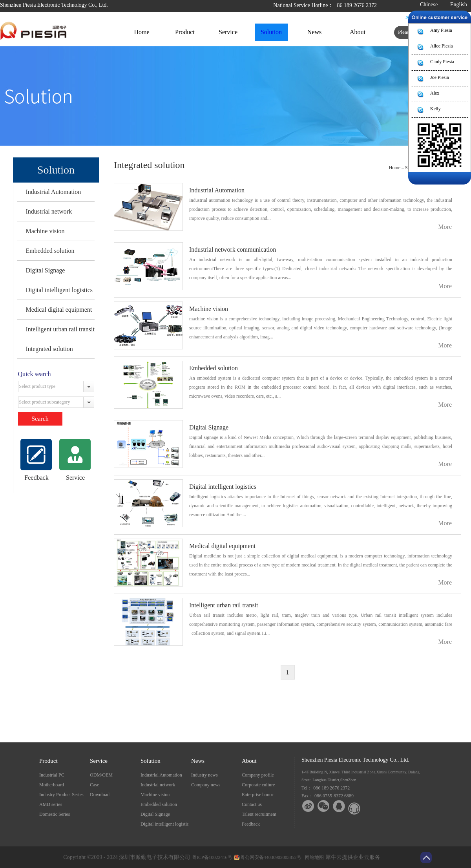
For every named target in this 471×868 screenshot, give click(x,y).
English (459, 5)
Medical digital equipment (59, 310)
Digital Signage (45, 270)
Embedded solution (50, 251)
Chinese (429, 5)
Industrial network (49, 211)
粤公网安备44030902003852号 (271, 857)
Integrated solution (49, 349)
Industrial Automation (53, 192)
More (445, 227)
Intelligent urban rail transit (60, 329)
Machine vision (45, 231)
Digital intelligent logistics (59, 290)
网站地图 (313, 857)
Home (141, 32)
